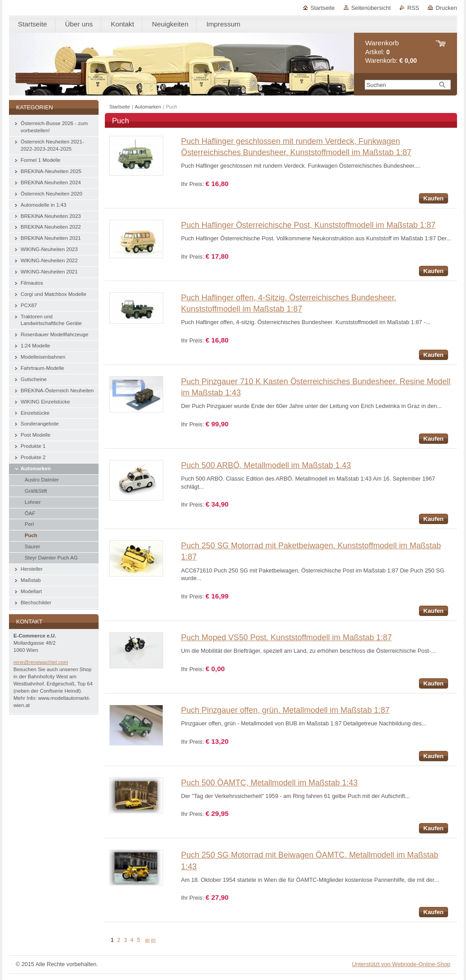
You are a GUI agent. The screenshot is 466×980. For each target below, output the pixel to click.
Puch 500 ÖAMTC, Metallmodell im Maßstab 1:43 (269, 783)
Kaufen (434, 198)
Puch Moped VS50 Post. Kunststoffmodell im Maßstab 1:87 (286, 637)
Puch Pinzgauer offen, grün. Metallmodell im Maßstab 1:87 (285, 710)
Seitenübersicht (371, 8)
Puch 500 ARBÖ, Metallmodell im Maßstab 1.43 (266, 465)
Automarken (148, 107)
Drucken (446, 8)
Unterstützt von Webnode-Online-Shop (401, 964)
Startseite (323, 8)
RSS (413, 8)
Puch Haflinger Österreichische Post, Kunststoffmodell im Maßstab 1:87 (308, 225)
